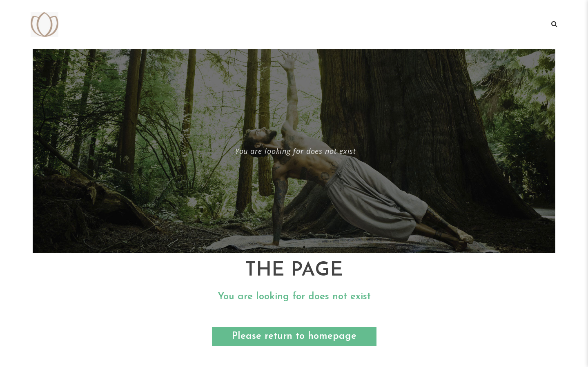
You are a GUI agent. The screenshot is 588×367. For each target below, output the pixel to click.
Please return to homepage (294, 336)
